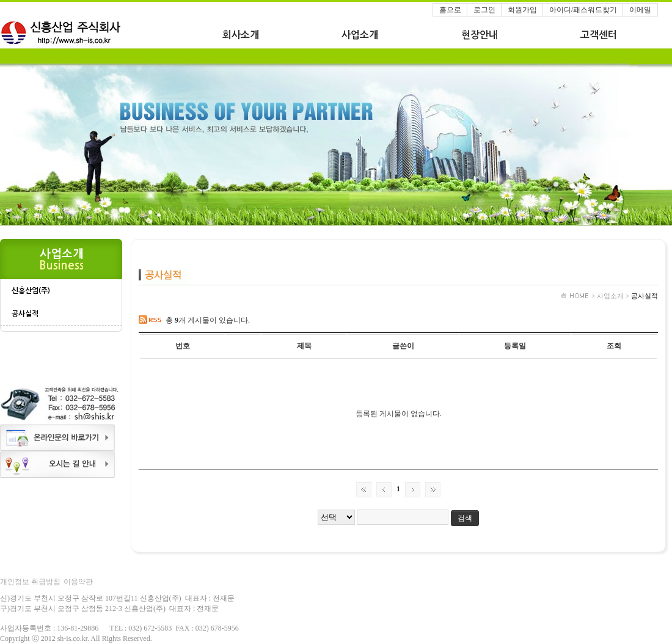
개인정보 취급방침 (30, 582)
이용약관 (78, 582)
